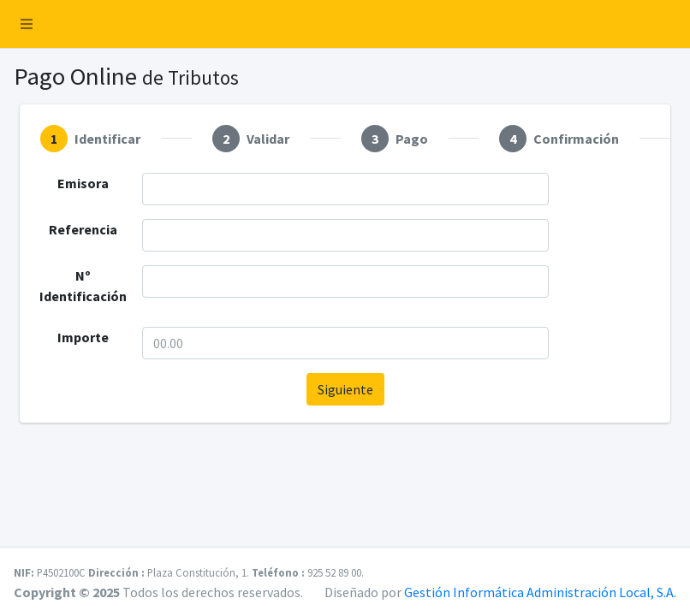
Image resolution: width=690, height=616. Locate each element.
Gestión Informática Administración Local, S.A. (540, 592)
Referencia (83, 229)
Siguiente (345, 389)
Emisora (83, 183)
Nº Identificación (83, 286)
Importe (83, 337)
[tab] (90, 139)
